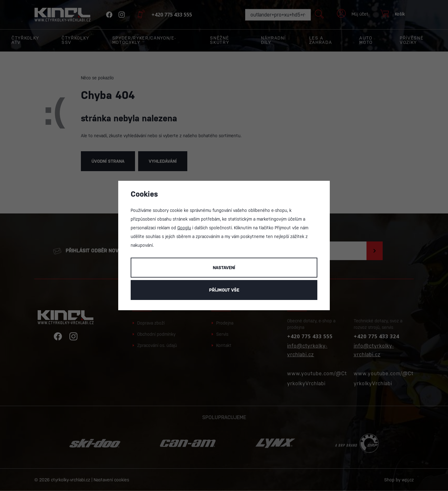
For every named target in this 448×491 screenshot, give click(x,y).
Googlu (184, 228)
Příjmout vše (224, 290)
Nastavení (224, 268)
